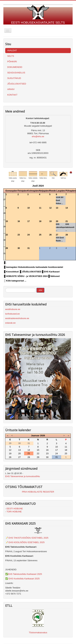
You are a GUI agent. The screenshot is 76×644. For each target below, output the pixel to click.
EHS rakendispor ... (61, 227)
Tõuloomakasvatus (38, 632)
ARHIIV (11, 89)
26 (50, 235)
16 (19, 221)
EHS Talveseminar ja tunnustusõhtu (23, 476)
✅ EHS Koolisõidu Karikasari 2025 (22, 579)
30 (4, 240)
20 (57, 221)
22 (7, 235)
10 (28, 208)
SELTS (11, 56)
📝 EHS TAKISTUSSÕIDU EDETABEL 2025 (27, 538)
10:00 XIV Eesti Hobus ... (60, 200)
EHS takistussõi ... (70, 227)
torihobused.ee (12, 314)
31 (4, 253)
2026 (43, 436)
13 (57, 208)
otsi (40, 290)
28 (4, 213)
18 (40, 221)
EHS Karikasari (52, 272)
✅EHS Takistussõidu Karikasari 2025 (24, 574)
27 (4, 200)
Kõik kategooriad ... (16, 281)
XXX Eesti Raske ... (60, 239)
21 (67, 221)
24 (28, 235)
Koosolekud (12, 272)
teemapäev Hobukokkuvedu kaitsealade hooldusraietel (35, 267)
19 (50, 221)
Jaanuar (35, 436)
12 (50, 208)
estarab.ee (10, 323)
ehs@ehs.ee (38, 136)
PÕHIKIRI (12, 62)
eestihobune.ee (13, 309)
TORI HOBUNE (14, 512)
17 (28, 221)
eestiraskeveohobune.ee (17, 318)
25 (40, 235)
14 (67, 208)
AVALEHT (12, 50)
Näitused (55, 276)
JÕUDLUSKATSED (17, 84)
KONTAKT (12, 95)
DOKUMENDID (15, 67)
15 (7, 221)
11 (40, 208)
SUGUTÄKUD (14, 78)
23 (19, 235)
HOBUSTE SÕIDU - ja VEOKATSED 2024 (27, 276)
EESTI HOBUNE (15, 509)
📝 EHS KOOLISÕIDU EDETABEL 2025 (25, 542)
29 (4, 227)
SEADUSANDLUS (16, 73)
